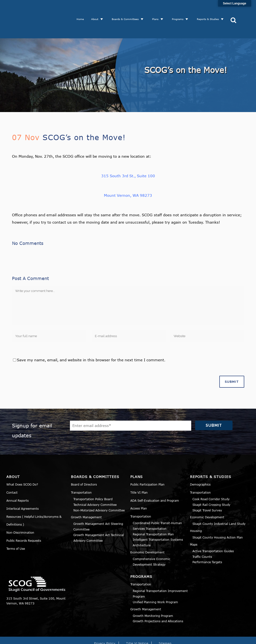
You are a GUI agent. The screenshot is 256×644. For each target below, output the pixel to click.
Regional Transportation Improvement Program (160, 575)
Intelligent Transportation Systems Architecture (158, 524)
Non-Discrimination (20, 514)
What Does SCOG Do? (22, 466)
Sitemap (165, 625)
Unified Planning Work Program (155, 583)
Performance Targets (207, 543)
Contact (12, 474)
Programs (179, 10)
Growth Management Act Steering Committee (98, 508)
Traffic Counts (202, 538)
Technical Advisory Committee (95, 486)
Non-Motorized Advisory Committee (99, 491)
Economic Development (147, 533)
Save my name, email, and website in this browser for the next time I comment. (91, 341)
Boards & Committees (127, 10)
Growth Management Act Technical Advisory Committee (99, 519)
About (96, 10)
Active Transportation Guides (213, 532)
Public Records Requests (24, 522)
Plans (157, 10)
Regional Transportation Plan (153, 515)
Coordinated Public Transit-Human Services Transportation (157, 507)
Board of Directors (84, 466)
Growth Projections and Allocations (158, 602)
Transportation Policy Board (93, 480)
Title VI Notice (137, 625)
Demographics (200, 466)
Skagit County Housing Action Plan (218, 519)
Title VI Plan (139, 474)
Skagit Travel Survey (207, 491)
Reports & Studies (210, 10)
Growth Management (86, 499)
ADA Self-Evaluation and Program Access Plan (155, 486)
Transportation (81, 474)
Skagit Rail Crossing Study (211, 486)
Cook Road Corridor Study (211, 480)
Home (82, 10)
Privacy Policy (105, 625)
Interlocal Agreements (22, 490)
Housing (196, 512)
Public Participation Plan (147, 466)
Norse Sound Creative (199, 637)
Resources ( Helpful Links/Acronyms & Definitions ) (34, 502)
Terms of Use (16, 530)
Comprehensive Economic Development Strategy (151, 543)
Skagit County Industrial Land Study (219, 505)
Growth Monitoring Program (153, 597)
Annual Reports (17, 482)
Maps (194, 526)
